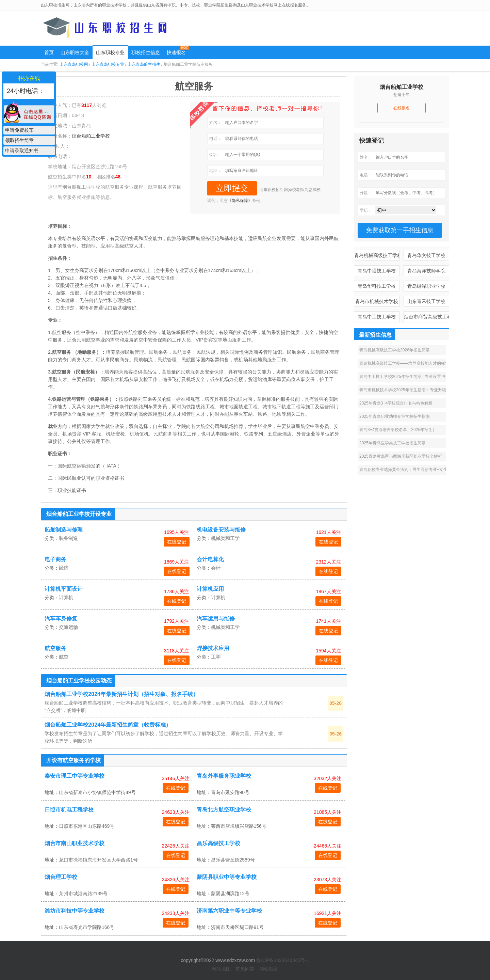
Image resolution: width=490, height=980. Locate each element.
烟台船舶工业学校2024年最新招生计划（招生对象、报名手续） (121, 694)
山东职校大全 (75, 52)
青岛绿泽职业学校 (426, 286)
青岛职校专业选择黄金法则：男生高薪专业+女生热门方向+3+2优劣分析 (424, 470)
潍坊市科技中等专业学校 (75, 911)
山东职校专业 (110, 52)
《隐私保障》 (240, 201)
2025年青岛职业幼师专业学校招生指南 (395, 416)
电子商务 (55, 559)
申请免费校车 (19, 130)
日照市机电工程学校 (69, 810)
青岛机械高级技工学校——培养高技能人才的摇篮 (404, 363)
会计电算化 (210, 559)
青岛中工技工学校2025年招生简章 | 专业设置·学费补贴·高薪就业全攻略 (424, 377)
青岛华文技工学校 (426, 255)
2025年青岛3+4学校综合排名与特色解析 (396, 403)
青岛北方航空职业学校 (224, 810)
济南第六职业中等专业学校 (229, 911)
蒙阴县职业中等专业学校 (227, 877)
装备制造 (68, 538)
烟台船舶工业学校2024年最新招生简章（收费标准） (108, 725)
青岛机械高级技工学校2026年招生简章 (395, 350)
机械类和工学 (225, 538)
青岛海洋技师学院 (426, 271)
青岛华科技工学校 (377, 286)
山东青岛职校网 (74, 64)
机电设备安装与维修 (221, 530)
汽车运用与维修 (216, 619)
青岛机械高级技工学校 (377, 255)
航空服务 (55, 648)
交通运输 (68, 627)
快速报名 (176, 52)
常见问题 (245, 969)
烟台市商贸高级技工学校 (427, 317)
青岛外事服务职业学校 (224, 776)
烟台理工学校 (61, 877)
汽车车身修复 (61, 619)
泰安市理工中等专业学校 (75, 776)
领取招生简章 (19, 140)
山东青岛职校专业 (108, 64)
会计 (216, 568)
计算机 (66, 598)
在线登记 (177, 542)
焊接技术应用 (213, 648)
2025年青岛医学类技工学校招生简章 (393, 443)
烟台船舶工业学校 (91, 136)
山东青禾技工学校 (426, 301)
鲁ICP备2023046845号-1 (283, 960)
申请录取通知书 (22, 151)
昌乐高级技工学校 (218, 843)
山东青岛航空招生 (144, 64)
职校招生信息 (146, 52)
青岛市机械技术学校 (377, 301)
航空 (64, 657)
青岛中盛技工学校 (377, 271)
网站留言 (269, 969)
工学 (216, 657)
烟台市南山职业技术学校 (75, 843)
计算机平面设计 (64, 589)
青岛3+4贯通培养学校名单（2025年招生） (398, 430)
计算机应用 (210, 589)
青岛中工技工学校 (377, 317)
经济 (64, 568)
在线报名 (402, 108)
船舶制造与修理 (64, 530)
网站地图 (221, 969)
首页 (49, 52)
